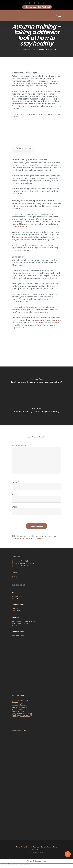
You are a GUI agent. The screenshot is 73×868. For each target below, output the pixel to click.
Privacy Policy (36, 850)
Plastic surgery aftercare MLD (22, 715)
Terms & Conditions (23, 847)
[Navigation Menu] (60, 16)
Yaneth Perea (25, 50)
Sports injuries (17, 709)
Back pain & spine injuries (21, 700)
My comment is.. (19, 445)
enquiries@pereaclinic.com (24, 563)
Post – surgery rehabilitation (22, 713)
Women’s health (18, 711)
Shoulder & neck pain (20, 706)
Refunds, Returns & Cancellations (45, 847)
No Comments (51, 50)
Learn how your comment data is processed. (35, 537)
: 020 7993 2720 (37, 7)
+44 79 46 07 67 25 (20, 566)
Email (15, 494)
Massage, (34, 307)
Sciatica (15, 702)
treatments (40, 320)
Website (16, 507)
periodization (21, 227)
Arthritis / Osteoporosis (20, 708)
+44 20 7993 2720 (20, 561)
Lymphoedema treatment (21, 717)
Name (15, 482)
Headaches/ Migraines (20, 704)
